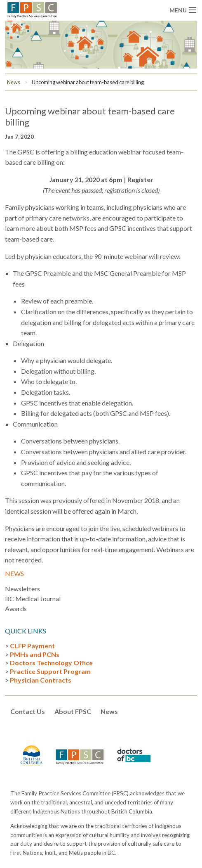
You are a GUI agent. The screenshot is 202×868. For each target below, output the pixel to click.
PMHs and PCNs (35, 654)
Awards (16, 608)
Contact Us (28, 711)
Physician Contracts (41, 680)
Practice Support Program (50, 671)
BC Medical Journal (33, 599)
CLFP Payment (32, 646)
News (14, 82)
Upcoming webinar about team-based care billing (88, 82)
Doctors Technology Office (51, 663)
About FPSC (73, 711)
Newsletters (22, 589)
